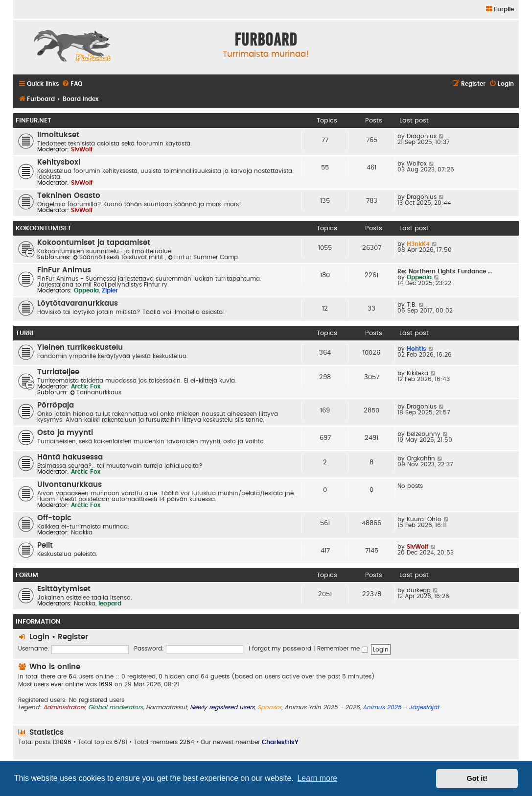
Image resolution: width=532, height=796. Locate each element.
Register (73, 637)
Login (39, 637)
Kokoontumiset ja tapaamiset (94, 243)
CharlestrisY (280, 742)
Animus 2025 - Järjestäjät (401, 707)
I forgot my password (280, 649)
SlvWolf (82, 149)
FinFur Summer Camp (203, 257)
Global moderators (116, 707)
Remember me (343, 649)
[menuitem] (499, 10)
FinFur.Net (34, 121)
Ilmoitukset (58, 135)
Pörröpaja (56, 405)
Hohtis (416, 349)
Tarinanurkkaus (96, 392)
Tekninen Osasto (69, 196)
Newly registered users (222, 707)
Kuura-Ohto (424, 519)
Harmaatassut (166, 707)
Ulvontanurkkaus (69, 485)
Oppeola (86, 290)
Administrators (64, 707)
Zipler (110, 290)
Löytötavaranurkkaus (78, 303)
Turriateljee (58, 372)
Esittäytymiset (64, 589)
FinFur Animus (64, 270)
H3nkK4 (418, 244)
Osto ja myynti (65, 433)
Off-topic (54, 518)
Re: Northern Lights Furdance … (445, 271)
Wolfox (417, 164)
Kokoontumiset (44, 228)
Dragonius (422, 136)
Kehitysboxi (59, 162)
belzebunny (424, 434)
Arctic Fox (86, 386)
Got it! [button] (477, 778)
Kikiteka (417, 373)
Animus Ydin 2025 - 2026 (322, 707)
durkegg (419, 590)
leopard (110, 603)
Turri (25, 333)
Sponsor (269, 707)
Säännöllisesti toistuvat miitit (119, 257)
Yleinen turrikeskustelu (80, 348)
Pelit (45, 545)
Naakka (82, 532)
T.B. (412, 305)
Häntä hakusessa (70, 457)
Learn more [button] (317, 778)
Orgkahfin (421, 458)
